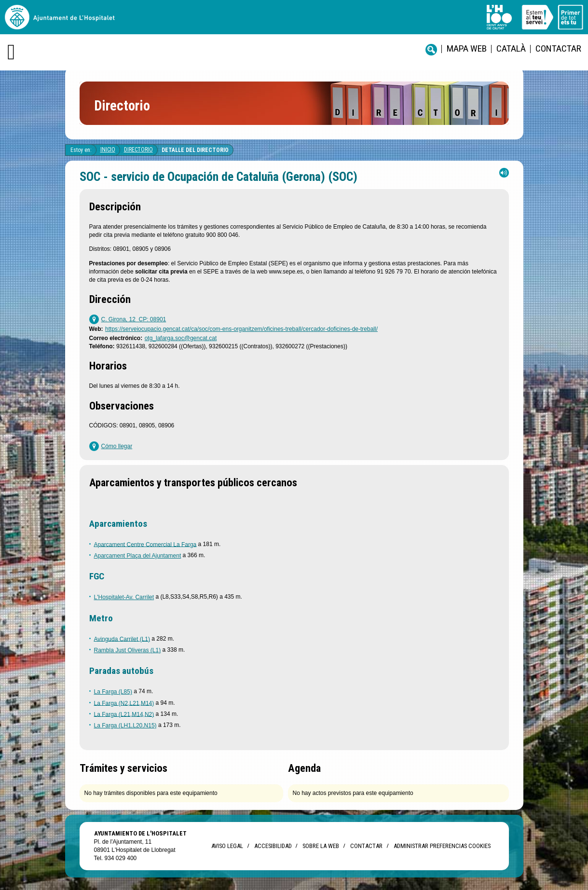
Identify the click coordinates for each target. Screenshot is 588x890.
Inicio (108, 150)
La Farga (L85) (113, 692)
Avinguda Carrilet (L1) (122, 639)
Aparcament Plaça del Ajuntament (138, 556)
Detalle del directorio (195, 150)
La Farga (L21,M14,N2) (124, 714)
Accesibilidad (273, 846)
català (511, 48)
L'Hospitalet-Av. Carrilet (124, 597)
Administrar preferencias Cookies (442, 846)
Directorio (138, 150)
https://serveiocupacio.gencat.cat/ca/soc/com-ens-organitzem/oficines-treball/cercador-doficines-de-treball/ (241, 329)
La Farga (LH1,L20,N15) (125, 726)
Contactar (558, 48)
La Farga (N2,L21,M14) (124, 703)
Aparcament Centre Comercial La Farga (145, 544)
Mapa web (467, 48)
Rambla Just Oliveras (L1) (128, 650)
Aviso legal (227, 846)
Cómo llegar (117, 446)
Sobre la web (321, 846)
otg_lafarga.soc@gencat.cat (181, 338)
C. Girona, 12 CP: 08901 (134, 319)
